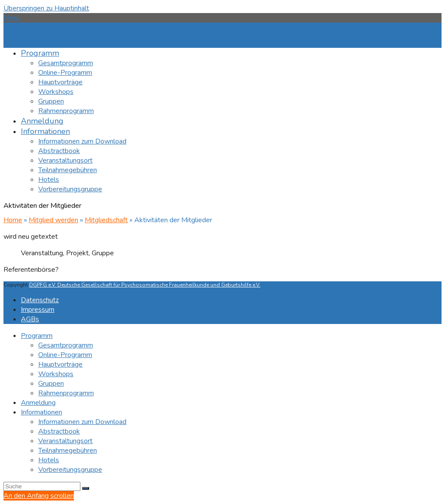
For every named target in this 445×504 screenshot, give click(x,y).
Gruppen (51, 384)
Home (13, 220)
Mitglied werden (53, 220)
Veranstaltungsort (65, 441)
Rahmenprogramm (66, 393)
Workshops (56, 374)
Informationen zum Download (82, 422)
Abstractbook (59, 431)
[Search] (42, 486)
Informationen (42, 412)
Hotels (49, 460)
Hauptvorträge (60, 364)
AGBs (30, 319)
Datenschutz (40, 300)
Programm (37, 336)
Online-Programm (65, 355)
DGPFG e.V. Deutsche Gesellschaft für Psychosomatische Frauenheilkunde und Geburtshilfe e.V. (145, 285)
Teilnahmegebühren (68, 451)
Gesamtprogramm (66, 345)
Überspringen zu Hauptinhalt (46, 8)
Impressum (38, 310)
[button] (12, 18)
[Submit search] (86, 488)
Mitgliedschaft (106, 220)
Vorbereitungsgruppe (70, 470)
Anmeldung (38, 403)
